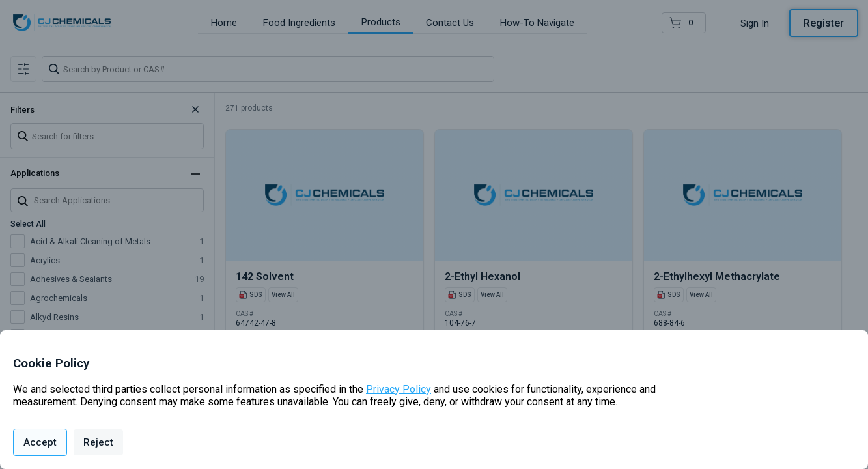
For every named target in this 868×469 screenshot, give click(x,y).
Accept (40, 442)
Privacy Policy (399, 389)
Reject (98, 442)
